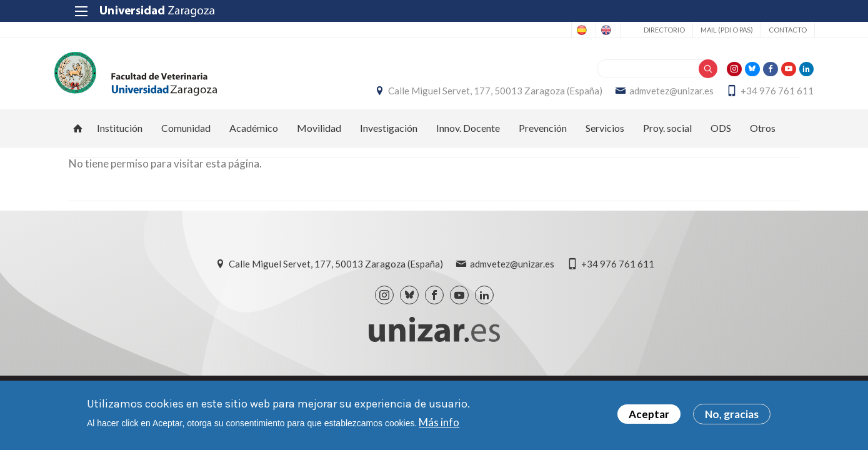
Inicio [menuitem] (78, 135)
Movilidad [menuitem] (319, 135)
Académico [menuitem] (254, 135)
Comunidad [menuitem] (186, 135)
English (588, 30)
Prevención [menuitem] (543, 135)
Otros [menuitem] (763, 135)
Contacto (773, 30)
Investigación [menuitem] (389, 135)
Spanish (538, 30)
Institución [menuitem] (120, 135)
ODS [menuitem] (721, 135)
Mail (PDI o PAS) (712, 30)
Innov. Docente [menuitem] (468, 135)
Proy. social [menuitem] (667, 135)
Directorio (649, 30)
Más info (439, 422)
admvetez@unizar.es (658, 94)
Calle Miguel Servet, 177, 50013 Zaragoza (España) (481, 94)
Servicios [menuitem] (605, 135)
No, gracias (732, 414)
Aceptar (649, 414)
